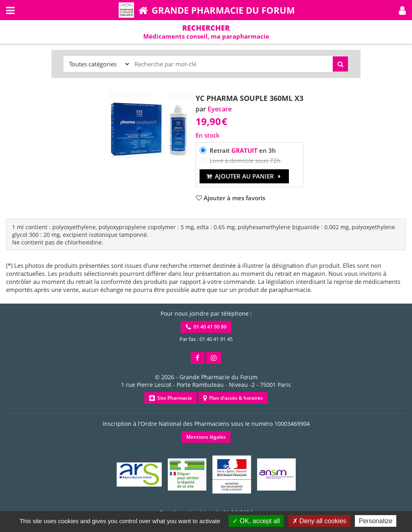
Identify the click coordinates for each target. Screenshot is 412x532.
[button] (402, 10)
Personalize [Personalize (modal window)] (376, 521)
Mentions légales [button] (206, 437)
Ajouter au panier (244, 176)
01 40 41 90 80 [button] (206, 327)
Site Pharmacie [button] (171, 398)
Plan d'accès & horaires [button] (233, 398)
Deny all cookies (319, 521)
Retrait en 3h (243, 150)
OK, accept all (256, 521)
